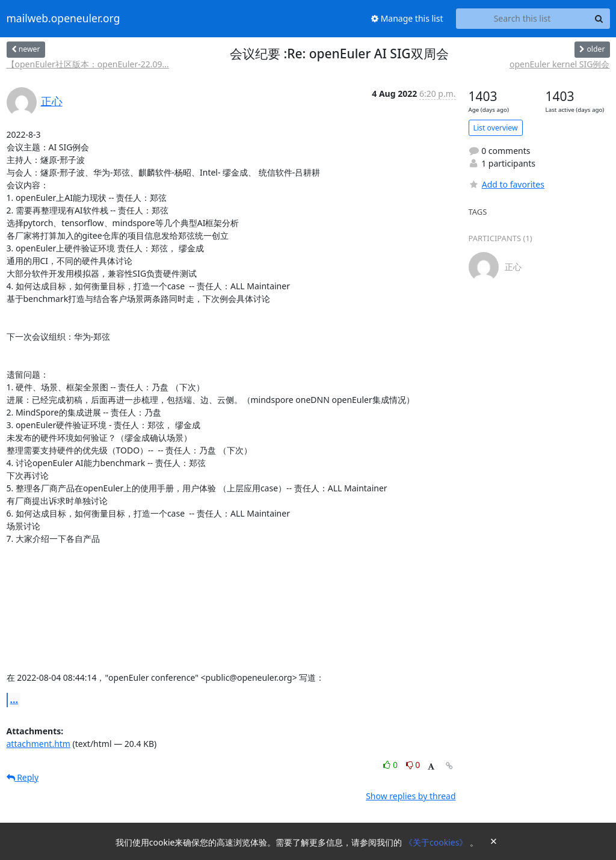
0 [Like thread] (391, 765)
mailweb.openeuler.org (63, 19)
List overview (496, 128)
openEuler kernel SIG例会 (560, 64)
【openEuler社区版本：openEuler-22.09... (88, 64)
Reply (23, 777)
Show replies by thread (411, 796)
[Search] (599, 19)
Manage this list (407, 18)
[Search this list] (522, 19)
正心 (52, 101)
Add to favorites (507, 184)
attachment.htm (38, 744)
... (14, 699)
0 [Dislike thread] (413, 765)
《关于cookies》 (437, 842)
